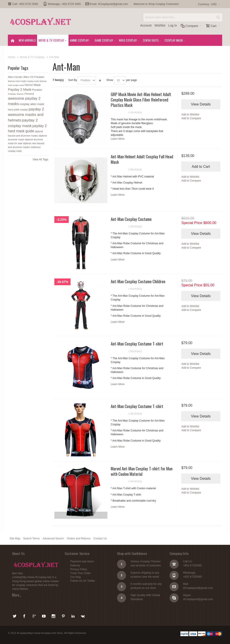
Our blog (75, 577)
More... (17, 595)
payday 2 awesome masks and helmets (26, 115)
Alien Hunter (15, 77)
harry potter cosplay (18, 110)
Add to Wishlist (190, 114)
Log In (173, 25)
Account (146, 25)
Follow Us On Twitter (83, 581)
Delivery (75, 565)
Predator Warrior (16, 94)
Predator (37, 90)
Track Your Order (81, 573)
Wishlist (160, 25)
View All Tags (40, 159)
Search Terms (31, 539)
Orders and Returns (79, 539)
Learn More (118, 139)
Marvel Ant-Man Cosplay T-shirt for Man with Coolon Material (142, 471)
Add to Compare (191, 118)
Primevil (29, 94)
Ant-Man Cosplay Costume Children (138, 281)
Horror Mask (33, 85)
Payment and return (82, 561)
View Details (201, 104)
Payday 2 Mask (20, 89)
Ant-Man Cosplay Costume (131, 219)
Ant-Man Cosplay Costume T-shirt (137, 343)
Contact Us (100, 539)
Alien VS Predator (34, 77)
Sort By (72, 80)
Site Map (15, 539)
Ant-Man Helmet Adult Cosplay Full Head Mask (142, 159)
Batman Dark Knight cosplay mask (23, 81)
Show (110, 80)
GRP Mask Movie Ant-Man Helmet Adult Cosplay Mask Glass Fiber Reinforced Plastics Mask (141, 99)
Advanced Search (53, 539)
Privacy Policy (79, 569)
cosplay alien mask (32, 104)
